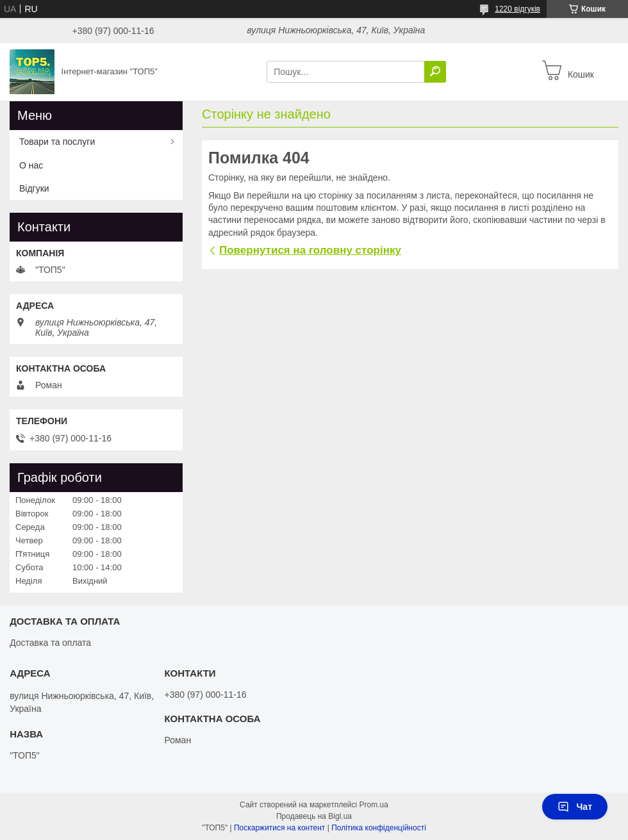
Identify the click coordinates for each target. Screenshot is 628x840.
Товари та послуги (57, 142)
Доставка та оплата (50, 643)
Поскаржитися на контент (279, 828)
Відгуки (34, 188)
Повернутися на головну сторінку (310, 250)
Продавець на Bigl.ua (314, 816)
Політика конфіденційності (379, 828)
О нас (31, 165)
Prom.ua (374, 805)
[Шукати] (435, 72)
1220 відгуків (517, 9)
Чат (575, 807)
